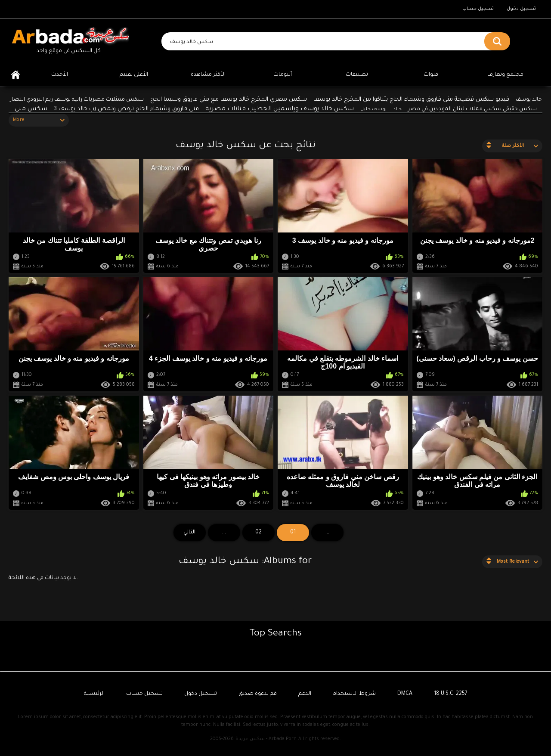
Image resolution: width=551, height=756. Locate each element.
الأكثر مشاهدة (208, 75)
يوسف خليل (373, 109)
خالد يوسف (529, 100)
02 (258, 533)
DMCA (405, 694)
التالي (189, 533)
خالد (397, 109)
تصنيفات (357, 75)
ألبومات (283, 75)
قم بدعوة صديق (258, 694)
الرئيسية (15, 75)
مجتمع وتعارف (505, 75)
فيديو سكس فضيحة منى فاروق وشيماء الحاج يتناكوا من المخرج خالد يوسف (411, 100)
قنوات (431, 75)
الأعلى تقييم (134, 75)
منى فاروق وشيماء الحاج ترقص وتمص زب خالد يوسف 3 (126, 109)
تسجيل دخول (521, 9)
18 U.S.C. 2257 (451, 694)
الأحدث (60, 75)
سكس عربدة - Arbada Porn (266, 739)
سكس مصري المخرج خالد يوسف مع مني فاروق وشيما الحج (229, 100)
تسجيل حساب (478, 9)
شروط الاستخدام (354, 694)
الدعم (305, 694)
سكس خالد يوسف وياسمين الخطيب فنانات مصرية (280, 109)
